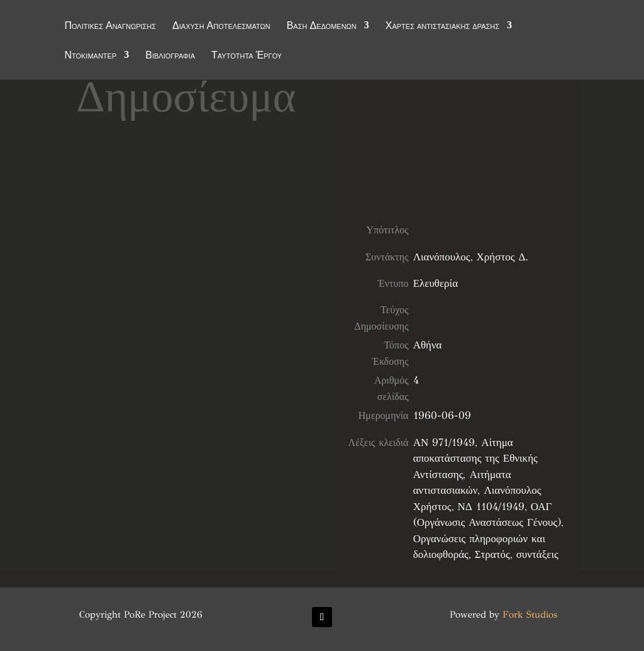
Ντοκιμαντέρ (90, 56)
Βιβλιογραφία (170, 56)
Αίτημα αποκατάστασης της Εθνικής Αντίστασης (475, 459)
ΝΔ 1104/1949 (491, 507)
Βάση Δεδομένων (322, 26)
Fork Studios (530, 615)
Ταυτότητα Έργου (247, 56)
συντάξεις (537, 554)
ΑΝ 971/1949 (444, 442)
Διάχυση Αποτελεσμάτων (221, 26)
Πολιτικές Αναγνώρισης (110, 26)
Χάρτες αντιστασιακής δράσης (442, 26)
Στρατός (492, 554)
